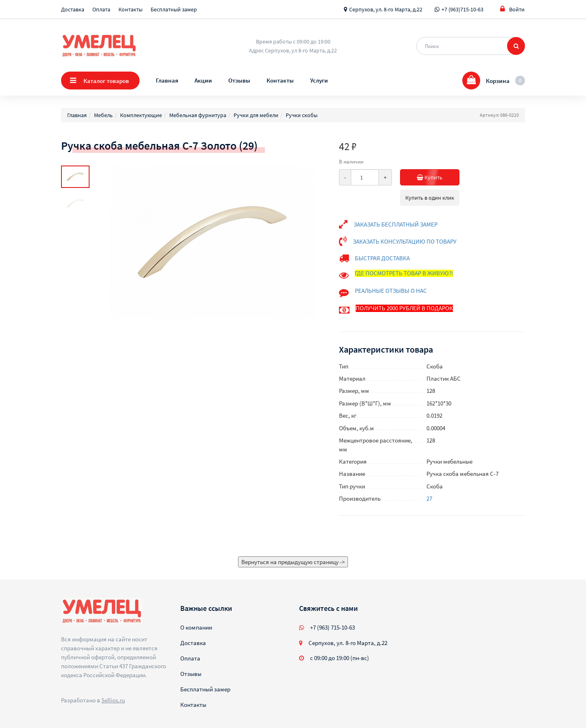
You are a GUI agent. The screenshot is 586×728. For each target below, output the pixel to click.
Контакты (130, 9)
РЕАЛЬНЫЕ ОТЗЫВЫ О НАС (391, 291)
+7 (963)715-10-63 (462, 9)
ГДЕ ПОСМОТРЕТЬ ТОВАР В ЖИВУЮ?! (404, 273)
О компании (196, 627)
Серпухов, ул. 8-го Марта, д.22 (386, 9)
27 (429, 498)
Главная (167, 80)
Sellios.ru (113, 700)
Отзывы (239, 80)
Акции (203, 80)
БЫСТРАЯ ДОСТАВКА (382, 258)
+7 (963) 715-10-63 (332, 627)
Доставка (73, 9)
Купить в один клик (430, 198)
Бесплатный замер (174, 9)
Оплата (101, 9)
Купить (438, 177)
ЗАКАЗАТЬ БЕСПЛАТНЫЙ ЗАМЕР (396, 224)
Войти (512, 9)
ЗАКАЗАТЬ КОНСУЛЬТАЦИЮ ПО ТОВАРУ (405, 241)
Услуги (319, 80)
